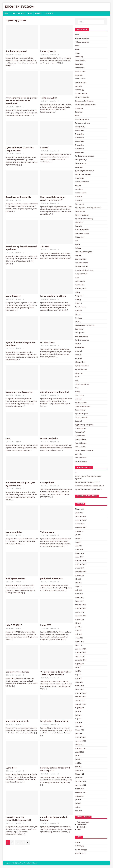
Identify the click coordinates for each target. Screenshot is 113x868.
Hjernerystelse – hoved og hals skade (88, 208)
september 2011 (81, 792)
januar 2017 (79, 557)
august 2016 (79, 575)
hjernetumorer (80, 211)
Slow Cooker (80, 395)
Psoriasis (78, 355)
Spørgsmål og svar (82, 414)
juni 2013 (78, 715)
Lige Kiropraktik (81, 259)
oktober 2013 (80, 700)
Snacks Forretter (81, 403)
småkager (79, 399)
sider (77, 381)
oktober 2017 (80, 524)
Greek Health (81, 827)
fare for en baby (49, 439)
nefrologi (78, 300)
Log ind (78, 842)
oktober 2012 (80, 745)
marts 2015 (79, 638)
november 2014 (81, 653)
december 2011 (81, 781)
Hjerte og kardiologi (82, 215)
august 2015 (79, 620)
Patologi (78, 344)
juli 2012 (78, 756)
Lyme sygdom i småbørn (53, 296)
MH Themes (34, 863)
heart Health (79, 178)
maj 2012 (78, 763)
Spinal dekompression (83, 406)
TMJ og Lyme (47, 532)
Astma (77, 49)
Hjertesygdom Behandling (84, 219)
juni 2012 (78, 759)
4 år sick (45, 247)
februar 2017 (80, 553)
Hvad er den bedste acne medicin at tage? (90, 486)
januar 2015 (79, 645)
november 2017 (81, 520)
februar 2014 (80, 686)
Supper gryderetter (82, 417)
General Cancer (81, 163)
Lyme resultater (14, 532)
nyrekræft (78, 311)
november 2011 (81, 785)
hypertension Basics (82, 233)
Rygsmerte (49, 13)
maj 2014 (78, 675)
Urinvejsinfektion (81, 458)
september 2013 (81, 704)
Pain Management (81, 336)
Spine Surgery (80, 410)
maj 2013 (78, 719)
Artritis (38, 13)
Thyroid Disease (81, 428)
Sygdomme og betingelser (84, 425)
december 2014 (81, 649)
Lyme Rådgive (13, 296)
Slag (77, 388)
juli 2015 (78, 623)
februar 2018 (80, 509)
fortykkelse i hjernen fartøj (54, 721)
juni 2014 (78, 671)
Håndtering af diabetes (83, 174)
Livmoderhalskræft (81, 263)
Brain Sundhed (80, 71)
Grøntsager (79, 167)
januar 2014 (79, 689)
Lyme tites (11, 768)
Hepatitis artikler (81, 193)
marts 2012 (79, 770)
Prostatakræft (80, 347)
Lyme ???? (46, 625)
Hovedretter (79, 222)
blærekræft (79, 64)
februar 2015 (80, 642)
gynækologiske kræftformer (85, 171)
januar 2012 (79, 778)
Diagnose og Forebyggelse (84, 101)
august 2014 (79, 664)
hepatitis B (79, 197)
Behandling (79, 57)
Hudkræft (78, 226)
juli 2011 (78, 800)
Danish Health (82, 824)
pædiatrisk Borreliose (51, 579)
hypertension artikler (82, 230)
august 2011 (79, 796)
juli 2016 (78, 579)
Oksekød (78, 322)
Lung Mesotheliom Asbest (84, 270)
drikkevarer (79, 108)
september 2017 (81, 527)
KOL (77, 241)
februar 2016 (80, 597)
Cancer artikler (18, 13)
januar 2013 (79, 734)
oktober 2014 (80, 656)
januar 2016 (79, 601)
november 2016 (81, 564)
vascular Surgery (81, 461)
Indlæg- (79, 846)
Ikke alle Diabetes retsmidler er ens (87, 482)
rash (8, 439)
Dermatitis (79, 86)
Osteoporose (80, 333)
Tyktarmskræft (80, 432)
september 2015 (81, 616)
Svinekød (78, 421)
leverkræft (79, 255)
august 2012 (79, 752)
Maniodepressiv (81, 289)
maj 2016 (78, 586)
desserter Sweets (81, 94)
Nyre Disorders (80, 307)
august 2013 (79, 708)
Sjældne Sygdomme (82, 384)
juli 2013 (78, 712)
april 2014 (79, 678)
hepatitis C (79, 200)
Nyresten (78, 314)
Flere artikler (79, 130)
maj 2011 (78, 807)
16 (23, 842)
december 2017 (81, 516)
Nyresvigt (78, 318)
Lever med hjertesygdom (84, 252)
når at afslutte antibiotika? (55, 392)
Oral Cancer (79, 329)
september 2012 (81, 748)
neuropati (78, 303)
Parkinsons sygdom (82, 340)
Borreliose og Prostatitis (18, 197)
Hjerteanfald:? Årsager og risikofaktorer (89, 489)
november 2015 (81, 608)
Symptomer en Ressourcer (19, 392)
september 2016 (81, 572)
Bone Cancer (80, 68)
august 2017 (79, 531)
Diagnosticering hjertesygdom (85, 105)
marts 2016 (79, 594)
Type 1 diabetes (81, 439)
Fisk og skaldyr (80, 127)
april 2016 (79, 590)
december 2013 (81, 693)
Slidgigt (78, 392)
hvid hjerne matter (15, 579)
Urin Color (79, 454)
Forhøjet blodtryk (81, 160)
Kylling (77, 244)
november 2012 (81, 741)
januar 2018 (79, 513)
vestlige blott (47, 483)
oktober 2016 (80, 568)
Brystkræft (79, 75)
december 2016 (81, 561)
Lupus (77, 277)
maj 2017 (78, 542)
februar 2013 (80, 730)
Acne (30, 13)
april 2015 (79, 634)
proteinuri (78, 351)
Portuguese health (83, 822)
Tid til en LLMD (49, 98)
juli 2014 (78, 667)
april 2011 (79, 811)
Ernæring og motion (82, 119)
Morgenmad (79, 296)
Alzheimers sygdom (82, 38)
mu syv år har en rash (17, 721)
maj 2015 (78, 631)
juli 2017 (78, 535)
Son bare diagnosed (16, 51)
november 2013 (81, 697)
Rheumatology (80, 362)
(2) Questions (47, 343)
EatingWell (79, 112)
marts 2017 (79, 550)
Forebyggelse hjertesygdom (85, 156)
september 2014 (81, 660)
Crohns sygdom (81, 83)
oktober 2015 (80, 612)
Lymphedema (80, 285)
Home (7, 13)
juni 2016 (78, 583)
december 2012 (81, 737)
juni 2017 (78, 539)
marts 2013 (79, 726)
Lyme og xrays (48, 51)
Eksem (78, 116)
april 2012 (79, 767)
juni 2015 (78, 627)
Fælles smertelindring (83, 123)
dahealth (18, 54)
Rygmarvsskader (81, 369)
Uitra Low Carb (80, 447)
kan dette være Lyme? (17, 672)
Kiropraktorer (80, 237)
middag (78, 292)
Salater (78, 377)
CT (76, 473)
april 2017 (79, 546)
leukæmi (78, 248)
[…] (13, 65)
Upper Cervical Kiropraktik (84, 450)
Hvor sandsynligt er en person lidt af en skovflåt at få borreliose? (21, 101)
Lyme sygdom (80, 281)
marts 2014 (79, 682)
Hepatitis (78, 186)
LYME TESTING (14, 625)
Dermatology (80, 90)
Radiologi (78, 358)
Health (79, 829)
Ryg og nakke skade (82, 366)
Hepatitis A (79, 189)
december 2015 (81, 605)
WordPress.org (80, 853)
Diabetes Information (82, 97)
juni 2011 (78, 803)
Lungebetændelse (81, 274)
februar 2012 (80, 774)
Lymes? (44, 148)
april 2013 (79, 723)
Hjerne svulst (80, 204)
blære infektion (80, 60)
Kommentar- (81, 850)
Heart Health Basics (82, 182)
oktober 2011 (80, 789)
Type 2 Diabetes (81, 443)
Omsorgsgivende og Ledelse (85, 325)
